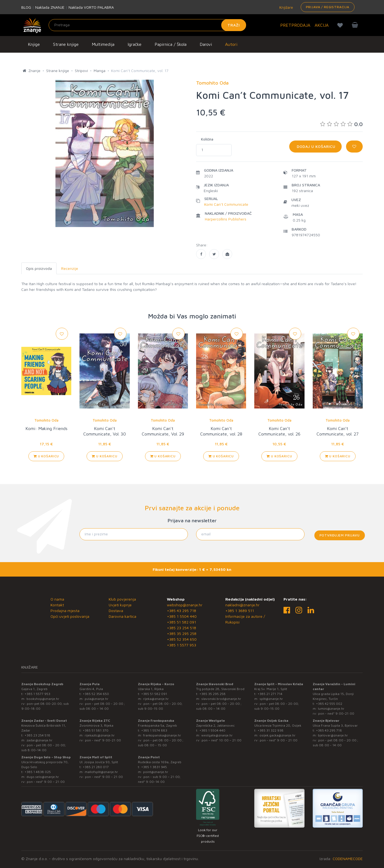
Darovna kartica (122, 616)
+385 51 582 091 (181, 622)
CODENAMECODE (348, 859)
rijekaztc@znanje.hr (100, 735)
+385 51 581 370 (96, 730)
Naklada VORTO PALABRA (91, 7)
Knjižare (286, 7)
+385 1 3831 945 (154, 767)
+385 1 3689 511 (240, 611)
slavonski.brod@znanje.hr (221, 699)
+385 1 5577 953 (181, 645)
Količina (207, 139)
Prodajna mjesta (65, 611)
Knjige (34, 44)
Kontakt (57, 605)
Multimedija (103, 44)
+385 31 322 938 (271, 730)
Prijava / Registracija (328, 7)
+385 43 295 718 (181, 611)
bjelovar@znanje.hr (333, 735)
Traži (234, 25)
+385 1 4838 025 (38, 772)
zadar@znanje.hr (39, 740)
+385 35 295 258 (182, 633)
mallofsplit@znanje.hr (101, 772)
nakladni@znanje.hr (242, 605)
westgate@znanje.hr (217, 735)
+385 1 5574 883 (154, 730)
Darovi (206, 44)
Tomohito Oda (46, 420)
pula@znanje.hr (97, 699)
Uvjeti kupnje (120, 605)
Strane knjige (66, 44)
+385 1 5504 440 (182, 616)
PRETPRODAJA (295, 25)
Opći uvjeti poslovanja (70, 616)
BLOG (26, 7)
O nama (57, 599)
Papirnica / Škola (171, 44)
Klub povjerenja (122, 599)
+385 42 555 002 (329, 704)
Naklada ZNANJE (50, 7)
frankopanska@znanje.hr (162, 735)
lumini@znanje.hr (331, 709)
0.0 (341, 124)
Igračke (135, 44)
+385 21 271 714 (270, 694)
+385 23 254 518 (181, 628)
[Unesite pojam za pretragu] (147, 25)
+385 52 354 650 (182, 639)
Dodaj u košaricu (315, 146)
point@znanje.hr (156, 772)
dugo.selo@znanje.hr (43, 777)
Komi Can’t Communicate (226, 204)
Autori (231, 44)
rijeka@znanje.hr (156, 699)
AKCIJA (322, 25)
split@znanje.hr (271, 699)
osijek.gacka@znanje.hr (277, 735)
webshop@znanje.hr (185, 605)
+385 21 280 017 (96, 767)
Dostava (116, 611)
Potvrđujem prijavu (340, 535)
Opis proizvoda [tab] (39, 268)
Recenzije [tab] (70, 268)
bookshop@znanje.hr (43, 699)
